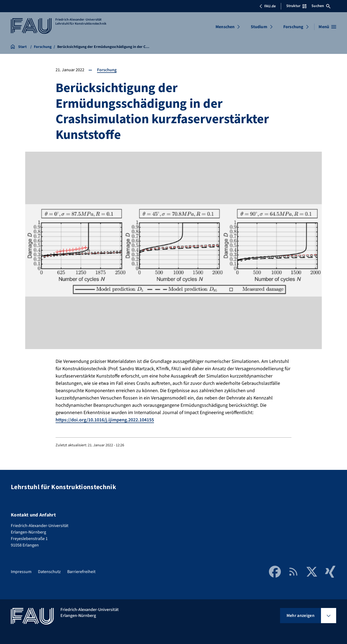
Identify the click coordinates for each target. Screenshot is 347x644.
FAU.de (268, 6)
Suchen (321, 6)
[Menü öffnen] (327, 27)
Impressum (21, 571)
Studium (259, 27)
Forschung (293, 27)
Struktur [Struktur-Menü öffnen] (296, 6)
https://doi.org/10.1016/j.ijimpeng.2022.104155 (105, 420)
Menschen (225, 27)
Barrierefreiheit (81, 571)
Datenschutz (49, 571)
